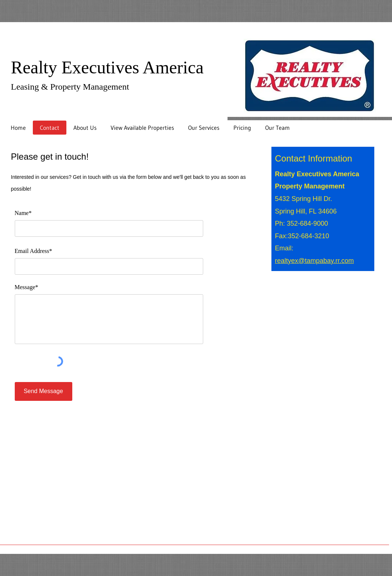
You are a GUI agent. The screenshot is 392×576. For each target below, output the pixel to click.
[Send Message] (44, 391)
